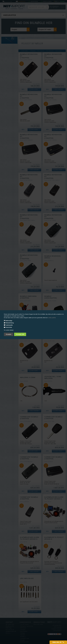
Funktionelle (9, 325)
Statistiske (9, 327)
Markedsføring (10, 323)
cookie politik (52, 318)
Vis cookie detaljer (9, 330)
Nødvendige (9, 321)
